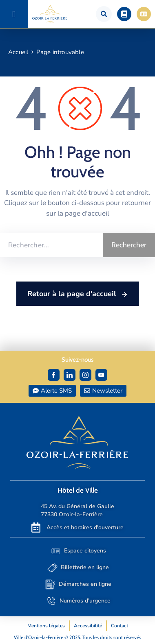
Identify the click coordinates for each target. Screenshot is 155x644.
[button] (14, 14)
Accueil (18, 52)
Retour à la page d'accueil (78, 294)
